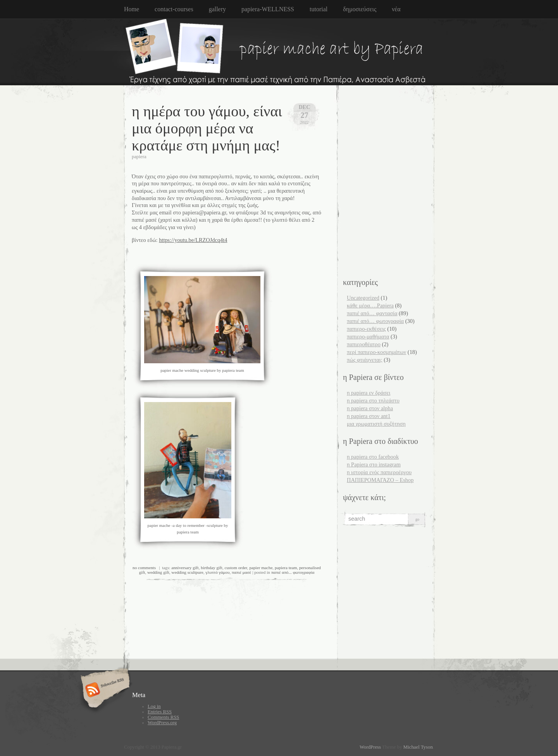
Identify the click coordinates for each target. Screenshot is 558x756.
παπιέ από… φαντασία (372, 313)
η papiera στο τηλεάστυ (373, 400)
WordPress (370, 747)
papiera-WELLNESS (268, 9)
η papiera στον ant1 (369, 416)
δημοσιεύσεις (360, 9)
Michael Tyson (418, 747)
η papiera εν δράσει (369, 393)
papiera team (286, 568)
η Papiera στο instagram (374, 464)
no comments (144, 568)
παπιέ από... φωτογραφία (293, 572)
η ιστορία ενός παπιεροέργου (379, 472)
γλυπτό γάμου (217, 572)
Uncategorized (363, 298)
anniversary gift (185, 568)
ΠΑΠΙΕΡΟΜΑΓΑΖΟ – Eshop (380, 480)
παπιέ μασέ (241, 572)
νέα (396, 9)
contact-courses (174, 9)
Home (132, 9)
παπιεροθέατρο (364, 344)
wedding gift (158, 572)
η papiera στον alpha (370, 408)
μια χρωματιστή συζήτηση (376, 424)
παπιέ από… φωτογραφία (375, 321)
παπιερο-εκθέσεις (366, 329)
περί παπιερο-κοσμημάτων (376, 352)
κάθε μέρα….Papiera (370, 306)
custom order (236, 568)
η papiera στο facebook (373, 457)
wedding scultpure (187, 572)
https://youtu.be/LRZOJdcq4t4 (193, 240)
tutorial (319, 9)
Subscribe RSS (104, 690)
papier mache (261, 568)
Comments (163, 717)
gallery (217, 9)
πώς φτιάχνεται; (365, 360)
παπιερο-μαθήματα (368, 337)
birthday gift (212, 568)
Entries (160, 712)
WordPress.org (162, 723)
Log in (154, 706)
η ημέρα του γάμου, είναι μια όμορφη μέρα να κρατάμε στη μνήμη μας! (207, 128)
